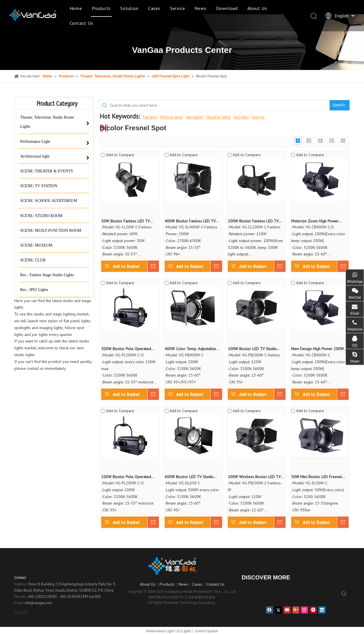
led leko (241, 117)
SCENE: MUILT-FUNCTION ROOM (51, 231)
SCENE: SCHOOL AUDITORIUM (49, 201)
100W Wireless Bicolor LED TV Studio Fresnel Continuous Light (255, 477)
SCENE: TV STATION (39, 186)
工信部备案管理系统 (200, 597)
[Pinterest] (313, 610)
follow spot (171, 117)
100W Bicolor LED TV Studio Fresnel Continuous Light (252, 349)
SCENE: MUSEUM (36, 245)
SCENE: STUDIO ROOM (41, 216)
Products (101, 8)
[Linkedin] (322, 610)
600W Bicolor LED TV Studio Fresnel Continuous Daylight (189, 477)
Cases (154, 8)
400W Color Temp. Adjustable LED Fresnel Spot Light (190, 349)
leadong (209, 603)
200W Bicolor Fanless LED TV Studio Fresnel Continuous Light (255, 221)
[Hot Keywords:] (340, 105)
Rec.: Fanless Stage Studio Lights (47, 275)
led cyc (258, 117)
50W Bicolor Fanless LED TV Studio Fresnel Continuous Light (128, 221)
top (352, 610)
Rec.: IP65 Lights (34, 290)
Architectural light (35, 156)
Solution (129, 8)
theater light (218, 117)
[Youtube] (287, 610)
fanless (150, 117)
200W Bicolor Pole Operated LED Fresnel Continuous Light (126, 477)
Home (76, 8)
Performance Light (35, 142)
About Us (257, 8)
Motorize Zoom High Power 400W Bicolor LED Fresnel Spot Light (318, 221)
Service (178, 8)
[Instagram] (304, 610)
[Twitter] (278, 610)
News (200, 8)
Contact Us (81, 23)
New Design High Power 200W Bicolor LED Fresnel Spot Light (318, 349)
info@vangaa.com (39, 603)
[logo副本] (182, 566)
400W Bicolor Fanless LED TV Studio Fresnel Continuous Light (192, 221)
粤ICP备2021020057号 (166, 597)
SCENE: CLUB (33, 260)
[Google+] (296, 610)
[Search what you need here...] (220, 105)
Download (227, 8)
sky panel (195, 117)
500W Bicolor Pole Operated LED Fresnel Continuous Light (126, 349)
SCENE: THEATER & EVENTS (46, 171)
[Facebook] (269, 610)
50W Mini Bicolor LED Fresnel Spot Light (317, 477)
